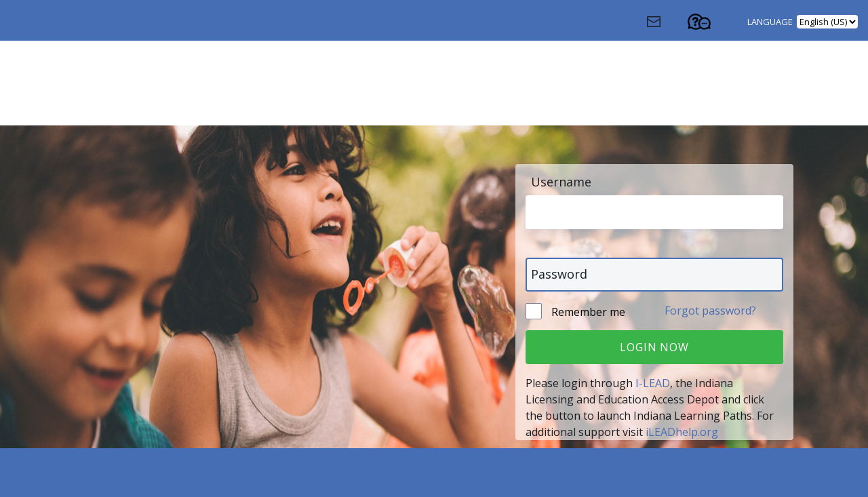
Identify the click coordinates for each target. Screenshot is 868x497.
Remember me (587, 312)
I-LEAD (653, 383)
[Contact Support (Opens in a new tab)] (711, 25)
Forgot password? (710, 311)
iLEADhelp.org (682, 432)
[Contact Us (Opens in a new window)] (666, 25)
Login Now (654, 347)
